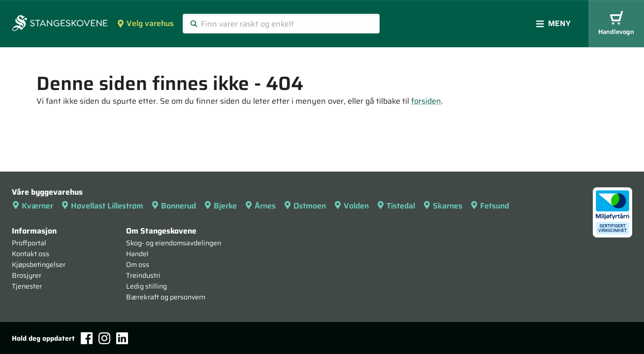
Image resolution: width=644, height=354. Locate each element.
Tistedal (396, 206)
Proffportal (29, 243)
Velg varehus (145, 23)
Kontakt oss (31, 254)
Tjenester (27, 286)
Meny (553, 23)
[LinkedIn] (122, 338)
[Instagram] (104, 338)
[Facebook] (87, 338)
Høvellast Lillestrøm (102, 206)
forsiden (426, 101)
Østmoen (305, 206)
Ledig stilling (146, 286)
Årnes (260, 206)
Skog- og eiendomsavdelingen (174, 243)
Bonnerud (174, 206)
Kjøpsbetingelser (39, 265)
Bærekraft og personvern (166, 297)
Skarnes (443, 206)
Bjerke (220, 206)
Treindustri (143, 275)
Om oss (138, 265)
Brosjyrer (27, 275)
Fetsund (490, 206)
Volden (351, 206)
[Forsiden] (60, 24)
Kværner (32, 206)
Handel (137, 254)
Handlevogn (616, 24)
